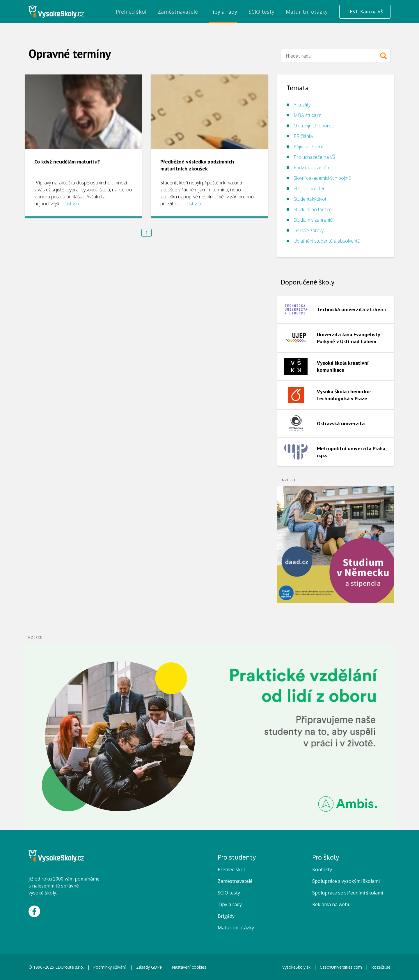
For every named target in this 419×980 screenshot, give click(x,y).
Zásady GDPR (149, 967)
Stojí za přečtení (310, 188)
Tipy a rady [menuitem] (223, 12)
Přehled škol (231, 869)
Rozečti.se (381, 967)
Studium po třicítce (313, 209)
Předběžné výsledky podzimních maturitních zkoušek (197, 165)
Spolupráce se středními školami (348, 893)
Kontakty (322, 869)
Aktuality (302, 105)
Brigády (226, 916)
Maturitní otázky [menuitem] (307, 12)
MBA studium (308, 115)
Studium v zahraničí (313, 220)
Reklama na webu (331, 904)
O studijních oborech (315, 126)
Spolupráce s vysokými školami (346, 881)
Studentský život (310, 199)
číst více (73, 204)
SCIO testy (229, 893)
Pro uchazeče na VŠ (314, 157)
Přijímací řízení (308, 147)
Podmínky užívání (110, 967)
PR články (303, 136)
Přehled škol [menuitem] (131, 12)
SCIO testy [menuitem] (261, 12)
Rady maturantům (312, 168)
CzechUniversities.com (341, 967)
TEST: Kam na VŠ (365, 12)
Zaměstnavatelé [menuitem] (178, 12)
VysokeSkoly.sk (296, 967)
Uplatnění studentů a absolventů (327, 241)
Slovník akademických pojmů (322, 178)
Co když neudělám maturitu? (67, 162)
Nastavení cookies (189, 967)
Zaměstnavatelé (235, 881)
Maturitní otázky (236, 928)
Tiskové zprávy (309, 230)
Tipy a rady (230, 904)
